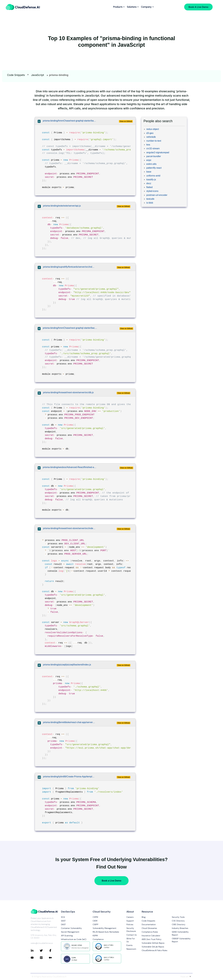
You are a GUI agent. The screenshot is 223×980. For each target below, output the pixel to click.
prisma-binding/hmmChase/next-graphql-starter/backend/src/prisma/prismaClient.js (70, 328)
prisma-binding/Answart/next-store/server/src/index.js (69, 528)
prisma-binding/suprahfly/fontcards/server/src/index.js (69, 267)
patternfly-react (154, 168)
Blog (144, 917)
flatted (149, 187)
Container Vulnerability (71, 928)
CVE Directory (178, 921)
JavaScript (38, 75)
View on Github (126, 121)
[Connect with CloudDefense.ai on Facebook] (53, 951)
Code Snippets (16, 75)
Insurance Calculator (151, 936)
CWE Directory (178, 924)
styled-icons (152, 191)
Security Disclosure (131, 930)
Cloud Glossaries (149, 928)
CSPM (95, 917)
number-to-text (154, 141)
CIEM (95, 921)
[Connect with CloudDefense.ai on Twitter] (44, 951)
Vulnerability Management (105, 928)
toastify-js (151, 180)
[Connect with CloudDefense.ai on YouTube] (35, 958)
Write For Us (131, 940)
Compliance (98, 939)
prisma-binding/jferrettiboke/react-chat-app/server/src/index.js (69, 722)
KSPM (95, 936)
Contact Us (132, 935)
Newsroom (131, 949)
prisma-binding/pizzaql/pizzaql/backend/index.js (67, 665)
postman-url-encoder (157, 195)
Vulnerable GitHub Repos (153, 943)
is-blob (150, 203)
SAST (63, 921)
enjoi (149, 160)
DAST (63, 924)
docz (149, 183)
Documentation (149, 924)
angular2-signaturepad (158, 152)
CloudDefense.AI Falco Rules (154, 950)
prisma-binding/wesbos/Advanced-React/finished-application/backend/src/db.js (70, 467)
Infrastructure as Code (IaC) (74, 939)
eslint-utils (151, 164)
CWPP (96, 924)
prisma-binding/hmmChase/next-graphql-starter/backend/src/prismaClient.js (70, 121)
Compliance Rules (150, 932)
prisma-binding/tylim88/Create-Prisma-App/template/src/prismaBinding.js (69, 777)
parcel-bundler (154, 156)
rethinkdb (151, 137)
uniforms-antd (153, 176)
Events (129, 945)
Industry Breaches (180, 928)
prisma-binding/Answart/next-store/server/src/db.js (68, 392)
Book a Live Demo (111, 881)
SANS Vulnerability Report (180, 933)
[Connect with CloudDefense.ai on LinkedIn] (35, 951)
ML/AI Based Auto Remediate (106, 932)
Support (130, 921)
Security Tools (178, 917)
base (149, 172)
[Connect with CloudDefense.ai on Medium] (53, 958)
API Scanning (67, 936)
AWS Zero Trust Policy (152, 939)
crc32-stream (153, 148)
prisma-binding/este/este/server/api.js (62, 206)
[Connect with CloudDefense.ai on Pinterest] (44, 958)
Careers (130, 917)
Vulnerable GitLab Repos (153, 947)
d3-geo (150, 133)
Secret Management (70, 932)
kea (148, 145)
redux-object (153, 129)
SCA (63, 917)
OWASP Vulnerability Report (181, 940)
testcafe (150, 199)
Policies (130, 924)
